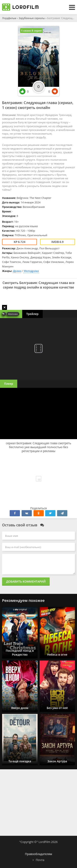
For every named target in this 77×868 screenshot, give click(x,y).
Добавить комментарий (26, 581)
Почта (40, 860)
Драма (17, 271)
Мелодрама (31, 271)
